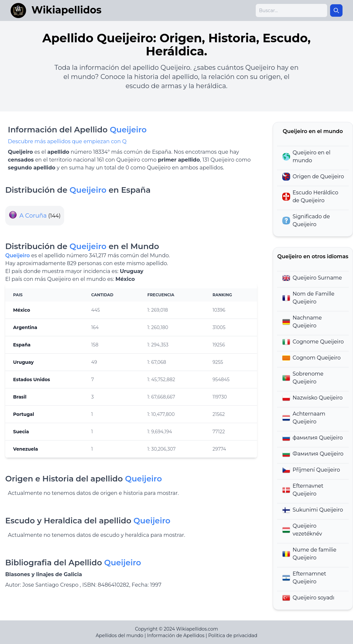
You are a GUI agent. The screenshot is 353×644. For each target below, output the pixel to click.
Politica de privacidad (233, 635)
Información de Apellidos (176, 635)
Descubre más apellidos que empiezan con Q (67, 141)
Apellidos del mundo (119, 635)
